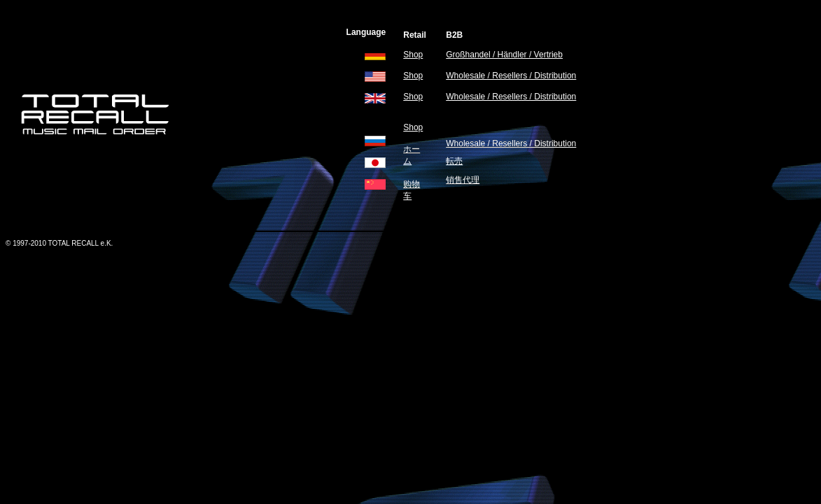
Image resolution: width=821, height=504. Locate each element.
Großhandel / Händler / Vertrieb (504, 55)
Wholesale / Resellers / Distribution (511, 76)
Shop (413, 55)
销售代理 (463, 180)
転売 (454, 161)
